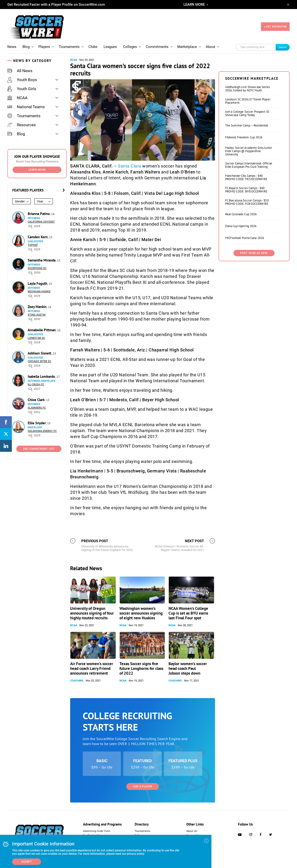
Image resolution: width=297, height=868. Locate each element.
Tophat (33, 245)
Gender (20, 201)
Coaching (77, 681)
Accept (27, 862)
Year (40, 201)
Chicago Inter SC (39, 361)
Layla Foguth (38, 283)
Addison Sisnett (40, 353)
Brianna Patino (39, 214)
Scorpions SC (37, 268)
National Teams (26, 107)
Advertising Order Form (97, 831)
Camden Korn (38, 237)
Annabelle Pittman (42, 330)
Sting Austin (37, 315)
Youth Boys (22, 80)
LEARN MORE (194, 5)
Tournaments (69, 47)
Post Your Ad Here (254, 253)
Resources (22, 125)
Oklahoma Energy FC (42, 431)
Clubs (93, 47)
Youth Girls (22, 89)
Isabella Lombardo (42, 376)
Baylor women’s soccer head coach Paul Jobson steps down (188, 668)
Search (283, 47)
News (12, 47)
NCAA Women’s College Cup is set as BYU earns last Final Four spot (188, 613)
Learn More (37, 170)
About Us (192, 831)
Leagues (110, 47)
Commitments (157, 47)
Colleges (130, 47)
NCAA (17, 98)
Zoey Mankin (38, 307)
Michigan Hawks (39, 292)
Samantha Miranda (42, 260)
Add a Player (143, 786)
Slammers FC (37, 408)
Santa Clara (130, 166)
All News (20, 71)
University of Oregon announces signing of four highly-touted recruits (92, 613)
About (210, 47)
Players (44, 47)
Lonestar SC (36, 338)
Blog (26, 47)
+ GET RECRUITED (275, 27)
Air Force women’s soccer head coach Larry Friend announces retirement (92, 668)
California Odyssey (41, 222)
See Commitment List (39, 449)
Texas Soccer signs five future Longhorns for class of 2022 (141, 668)
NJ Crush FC (36, 385)
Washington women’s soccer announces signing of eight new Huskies (141, 613)
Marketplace (187, 47)
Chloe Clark (37, 400)
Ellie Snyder (37, 423)
